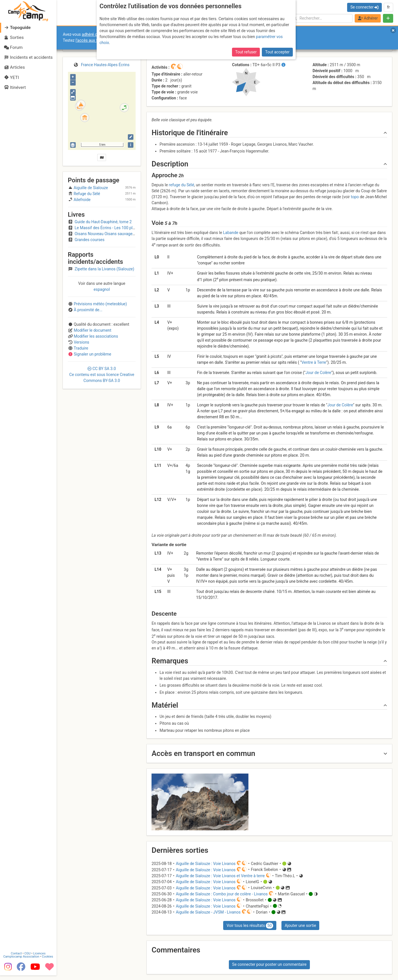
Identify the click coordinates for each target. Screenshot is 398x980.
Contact (16, 958)
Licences (40, 958)
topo (355, 197)
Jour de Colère (318, 373)
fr (388, 7)
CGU (28, 958)
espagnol (102, 289)
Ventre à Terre (314, 362)
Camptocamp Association (21, 961)
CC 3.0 (102, 375)
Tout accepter (277, 52)
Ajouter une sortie (300, 925)
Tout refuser (246, 52)
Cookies (48, 961)
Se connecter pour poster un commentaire (270, 964)
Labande (231, 233)
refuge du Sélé (182, 185)
